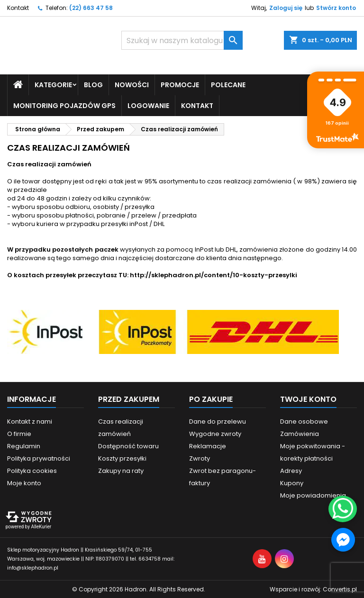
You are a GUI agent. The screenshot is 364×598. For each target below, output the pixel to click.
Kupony (292, 483)
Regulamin (24, 446)
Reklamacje (208, 446)
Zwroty (200, 458)
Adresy (291, 470)
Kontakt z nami (30, 421)
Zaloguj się (286, 8)
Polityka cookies (32, 470)
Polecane (228, 84)
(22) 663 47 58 (91, 8)
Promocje (180, 84)
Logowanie (148, 105)
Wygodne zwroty (215, 433)
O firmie (19, 433)
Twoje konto (308, 399)
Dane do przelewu (218, 421)
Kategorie (53, 84)
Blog (93, 84)
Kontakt (18, 8)
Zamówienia (300, 433)
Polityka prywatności (39, 458)
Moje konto (24, 483)
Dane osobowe (304, 421)
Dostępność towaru (128, 446)
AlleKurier (41, 526)
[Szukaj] (182, 40)
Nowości (132, 84)
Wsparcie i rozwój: (313, 589)
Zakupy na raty (121, 470)
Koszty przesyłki (122, 458)
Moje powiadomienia (313, 495)
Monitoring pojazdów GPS (64, 105)
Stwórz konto (336, 8)
